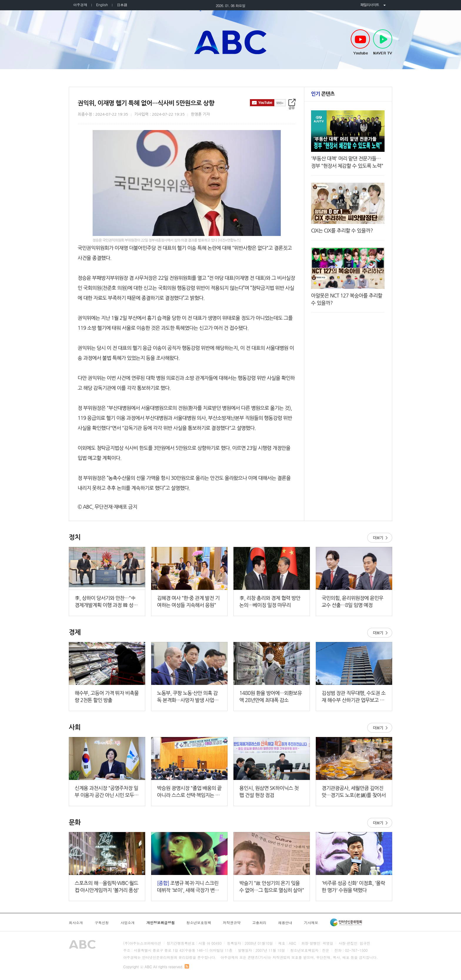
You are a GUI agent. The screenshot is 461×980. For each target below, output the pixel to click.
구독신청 (102, 923)
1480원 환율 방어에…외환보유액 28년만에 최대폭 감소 (271, 697)
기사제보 (311, 923)
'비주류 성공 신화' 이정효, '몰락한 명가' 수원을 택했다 (353, 887)
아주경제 (80, 5)
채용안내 (285, 923)
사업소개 (128, 923)
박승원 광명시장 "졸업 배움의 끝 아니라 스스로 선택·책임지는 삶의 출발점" (189, 792)
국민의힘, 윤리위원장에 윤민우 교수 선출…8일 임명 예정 (353, 602)
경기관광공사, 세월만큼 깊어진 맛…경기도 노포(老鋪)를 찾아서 (354, 792)
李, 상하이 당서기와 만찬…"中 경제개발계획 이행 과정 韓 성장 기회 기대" (106, 602)
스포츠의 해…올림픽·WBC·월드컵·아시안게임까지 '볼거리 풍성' (107, 887)
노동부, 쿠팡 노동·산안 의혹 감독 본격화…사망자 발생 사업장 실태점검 (188, 697)
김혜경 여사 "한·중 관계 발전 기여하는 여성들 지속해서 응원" (188, 602)
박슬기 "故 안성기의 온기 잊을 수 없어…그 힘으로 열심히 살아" (272, 887)
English (102, 5)
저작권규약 (232, 923)
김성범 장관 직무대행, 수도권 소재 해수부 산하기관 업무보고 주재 (354, 697)
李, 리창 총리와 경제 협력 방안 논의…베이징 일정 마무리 (270, 602)
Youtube (360, 42)
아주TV (230, 42)
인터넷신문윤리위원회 (346, 922)
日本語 (122, 5)
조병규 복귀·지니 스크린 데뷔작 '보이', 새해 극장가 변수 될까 (188, 887)
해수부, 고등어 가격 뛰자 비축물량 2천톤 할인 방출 (107, 697)
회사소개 (76, 923)
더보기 (380, 538)
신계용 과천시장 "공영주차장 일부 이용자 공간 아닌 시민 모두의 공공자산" (107, 792)
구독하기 (268, 103)
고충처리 (259, 923)
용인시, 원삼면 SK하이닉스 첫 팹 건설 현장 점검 (269, 792)
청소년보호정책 (199, 923)
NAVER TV (383, 42)
